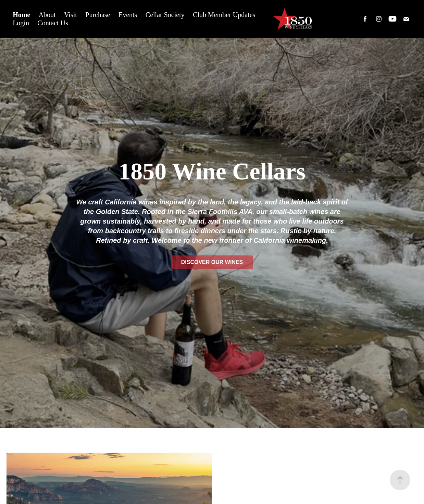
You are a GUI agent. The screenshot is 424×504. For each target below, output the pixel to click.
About (47, 15)
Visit (71, 15)
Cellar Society (165, 15)
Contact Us (53, 23)
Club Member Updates (224, 15)
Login (21, 23)
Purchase (98, 15)
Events (128, 15)
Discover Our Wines (212, 262)
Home (21, 15)
